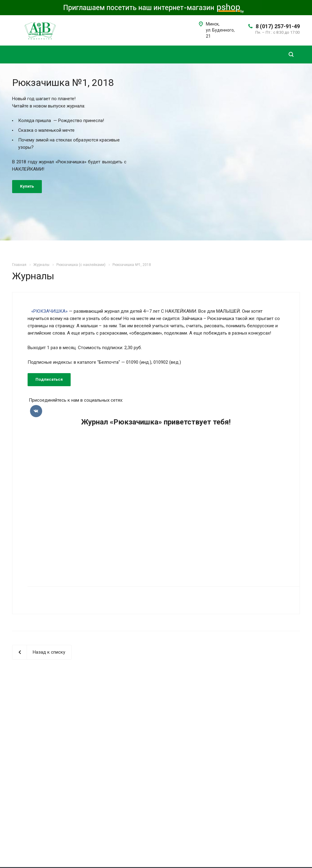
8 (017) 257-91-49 (278, 26)
